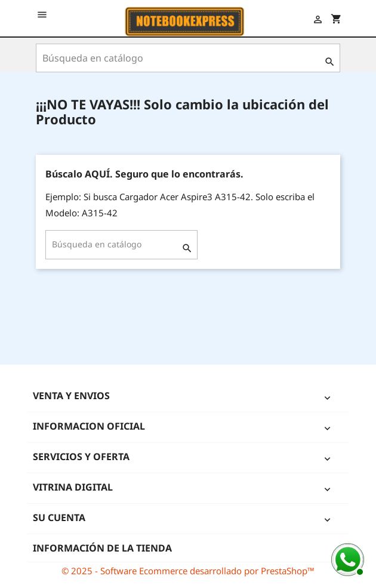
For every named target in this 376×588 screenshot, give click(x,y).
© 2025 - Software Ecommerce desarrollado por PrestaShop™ (188, 571)
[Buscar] (188, 58)
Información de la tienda (102, 548)
